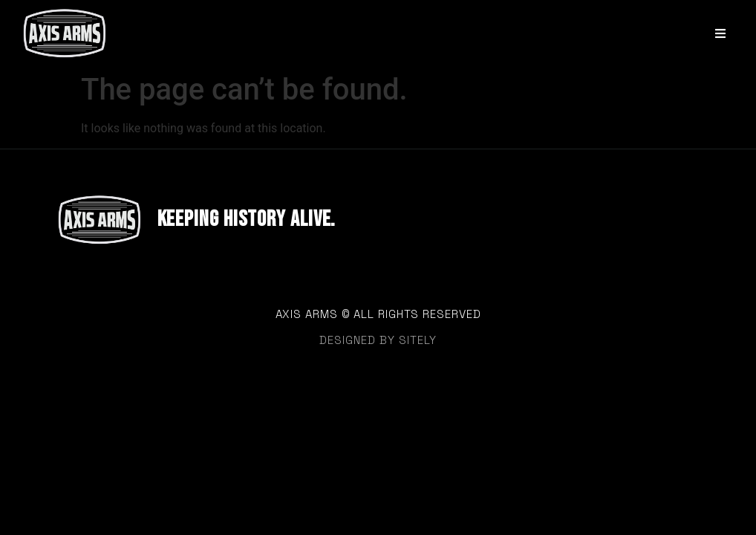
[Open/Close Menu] (721, 33)
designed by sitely (378, 340)
